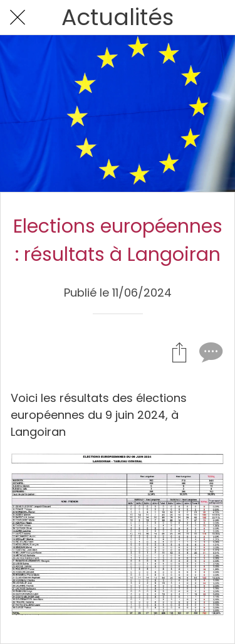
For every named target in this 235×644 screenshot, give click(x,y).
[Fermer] (18, 18)
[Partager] (179, 352)
